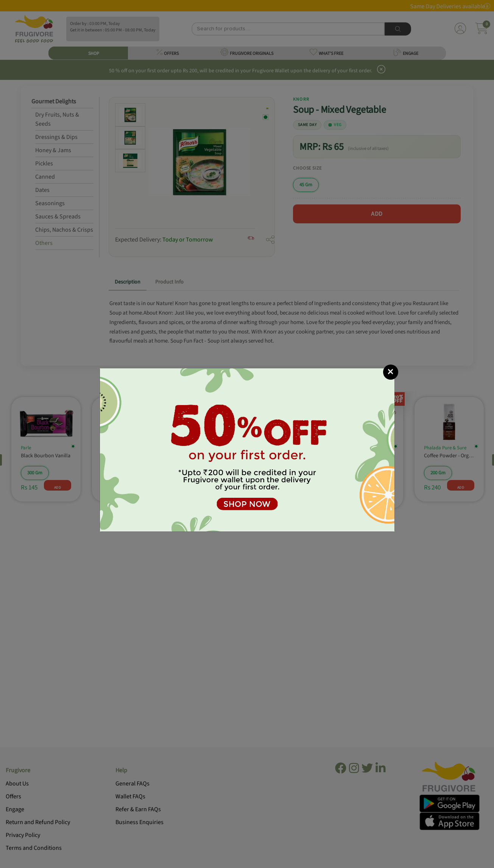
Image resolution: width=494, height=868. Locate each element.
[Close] (391, 372)
